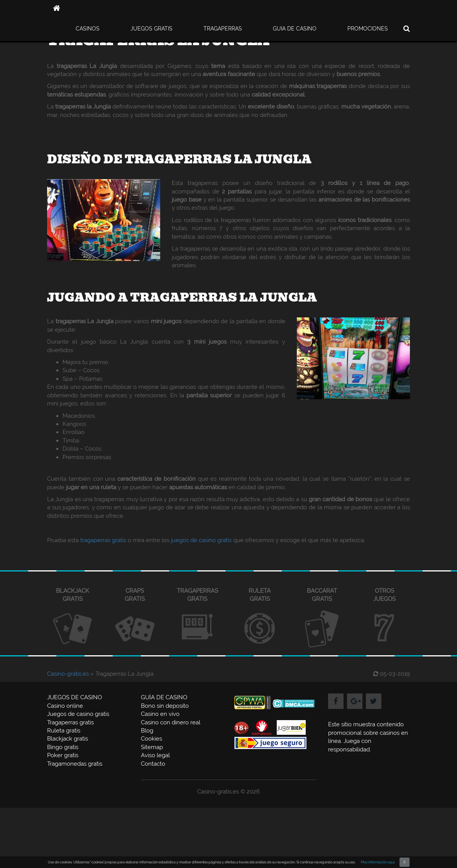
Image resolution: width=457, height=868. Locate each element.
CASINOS (88, 29)
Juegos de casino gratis (78, 714)
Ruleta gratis (64, 731)
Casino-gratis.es (68, 674)
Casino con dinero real (171, 722)
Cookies (151, 739)
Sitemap (152, 747)
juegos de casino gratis (201, 540)
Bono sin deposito (165, 706)
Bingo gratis (63, 747)
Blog (147, 731)
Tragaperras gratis (70, 722)
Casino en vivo (160, 714)
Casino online (65, 706)
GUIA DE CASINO (295, 29)
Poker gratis (63, 755)
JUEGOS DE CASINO (74, 697)
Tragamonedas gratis (75, 764)
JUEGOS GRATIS (151, 29)
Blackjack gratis (68, 739)
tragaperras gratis (103, 540)
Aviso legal (155, 755)
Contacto (153, 764)
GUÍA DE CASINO (164, 697)
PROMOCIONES (368, 29)
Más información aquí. (378, 862)
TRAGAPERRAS (223, 29)
